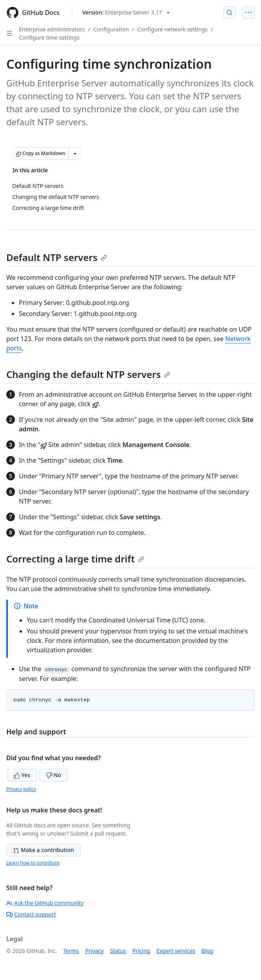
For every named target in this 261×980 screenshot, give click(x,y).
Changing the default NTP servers (88, 374)
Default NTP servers (57, 257)
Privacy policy (21, 789)
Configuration (111, 29)
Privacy (95, 951)
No (54, 775)
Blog (208, 951)
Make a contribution (43, 850)
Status (118, 951)
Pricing (141, 951)
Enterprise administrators (52, 29)
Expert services (176, 951)
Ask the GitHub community (45, 903)
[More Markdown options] (75, 153)
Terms (71, 951)
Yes (22, 775)
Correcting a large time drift (75, 559)
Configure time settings (49, 37)
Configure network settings (172, 29)
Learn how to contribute (33, 863)
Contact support (31, 914)
